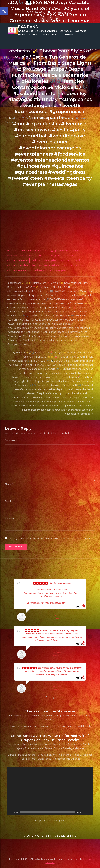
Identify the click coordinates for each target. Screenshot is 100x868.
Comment (11, 440)
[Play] (11, 812)
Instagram (55, 255)
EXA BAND (28, 27)
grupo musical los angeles (65, 250)
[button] (4, 11)
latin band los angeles (44, 260)
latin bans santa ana (18, 270)
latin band (70, 255)
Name (9, 484)
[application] (50, 790)
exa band (11, 250)
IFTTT (41, 255)
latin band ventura (74, 265)
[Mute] (84, 812)
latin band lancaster (17, 260)
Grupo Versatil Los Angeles (50, 820)
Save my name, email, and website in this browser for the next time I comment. (51, 538)
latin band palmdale (17, 265)
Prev (10, 636)
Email (9, 501)
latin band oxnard (70, 260)
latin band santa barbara (46, 265)
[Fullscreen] (89, 812)
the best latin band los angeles (50, 270)
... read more (71, 602)
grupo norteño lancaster (20, 255)
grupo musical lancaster (34, 250)
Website (9, 518)
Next (90, 636)
